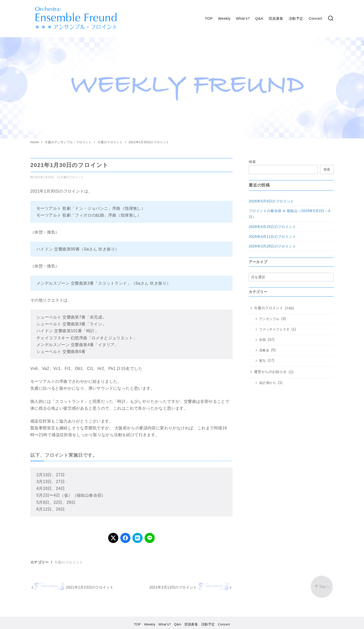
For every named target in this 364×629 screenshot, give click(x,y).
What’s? (243, 18)
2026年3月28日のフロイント (272, 246)
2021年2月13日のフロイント (173, 587)
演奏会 (264, 350)
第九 (263, 361)
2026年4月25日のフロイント (272, 227)
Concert (315, 18)
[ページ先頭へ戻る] (322, 587)
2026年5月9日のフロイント (271, 201)
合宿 (263, 340)
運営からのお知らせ (270, 372)
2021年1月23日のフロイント (90, 587)
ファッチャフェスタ (274, 329)
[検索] (331, 19)
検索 (252, 162)
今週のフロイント (111, 142)
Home (35, 142)
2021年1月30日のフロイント (149, 142)
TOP (209, 18)
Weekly (224, 18)
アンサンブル (269, 319)
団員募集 (276, 18)
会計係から (268, 383)
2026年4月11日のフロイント (272, 237)
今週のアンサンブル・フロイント (69, 142)
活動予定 (296, 18)
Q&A (259, 18)
